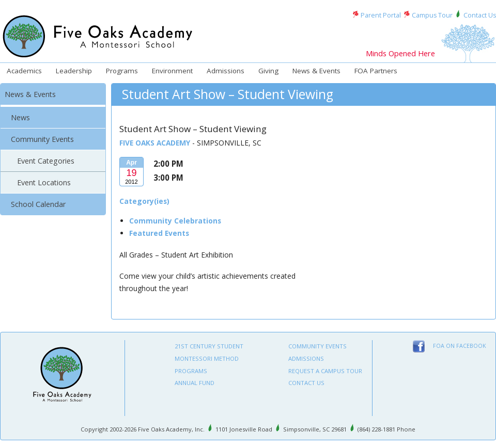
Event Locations (44, 182)
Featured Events (159, 233)
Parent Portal (381, 15)
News (20, 117)
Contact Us (480, 15)
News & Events (316, 71)
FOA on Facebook (460, 346)
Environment (172, 71)
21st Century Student (209, 346)
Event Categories (46, 161)
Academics (24, 71)
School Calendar (38, 204)
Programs (122, 71)
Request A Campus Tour (325, 371)
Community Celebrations (175, 221)
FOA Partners (376, 71)
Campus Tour (432, 15)
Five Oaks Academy (155, 143)
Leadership (74, 71)
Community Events (42, 139)
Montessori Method (207, 358)
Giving (268, 71)
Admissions (226, 71)
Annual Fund (195, 383)
